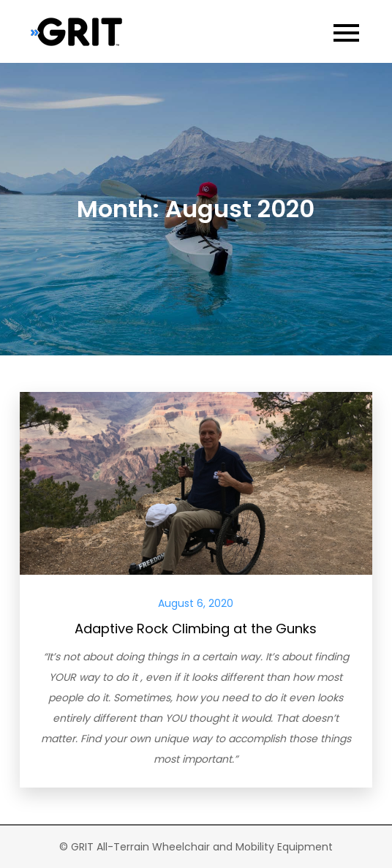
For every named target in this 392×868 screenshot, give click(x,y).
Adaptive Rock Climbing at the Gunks (196, 629)
